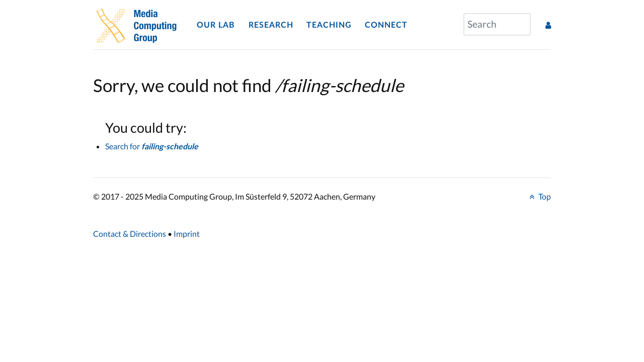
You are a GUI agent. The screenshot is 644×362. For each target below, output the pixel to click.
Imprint (187, 234)
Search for (152, 146)
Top (539, 196)
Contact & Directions (130, 234)
